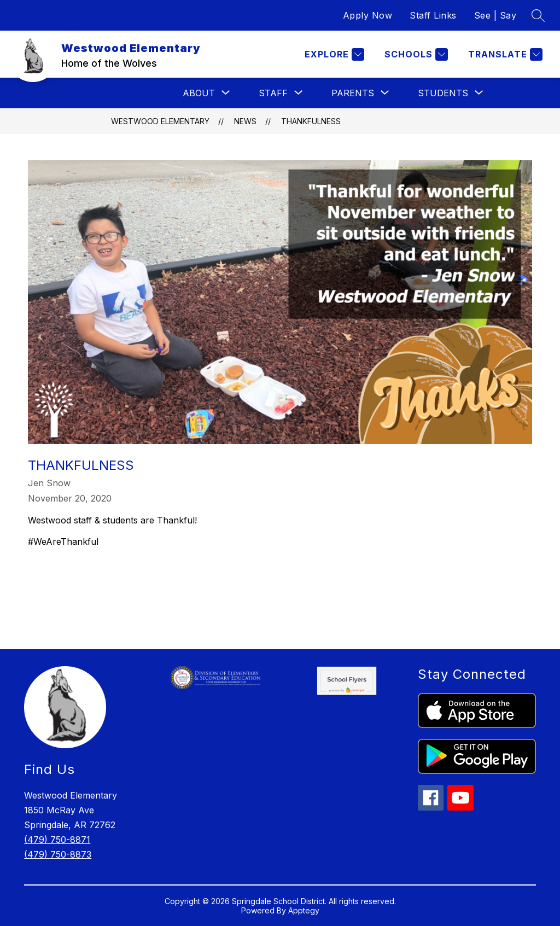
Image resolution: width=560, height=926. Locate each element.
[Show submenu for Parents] (353, 93)
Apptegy (304, 910)
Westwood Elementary (160, 121)
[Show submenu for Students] (443, 93)
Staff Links (433, 15)
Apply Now (368, 15)
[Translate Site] (504, 54)
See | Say (495, 15)
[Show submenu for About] (199, 93)
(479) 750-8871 (57, 840)
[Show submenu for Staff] (273, 93)
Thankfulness (311, 121)
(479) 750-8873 (58, 854)
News (245, 121)
